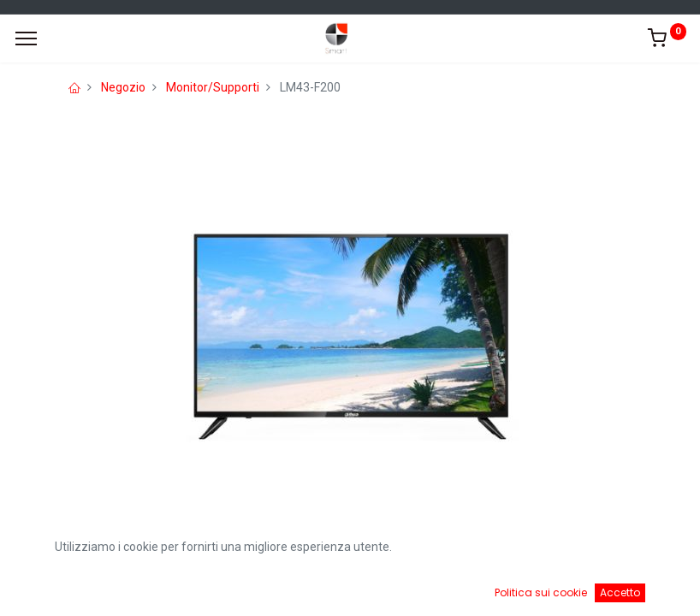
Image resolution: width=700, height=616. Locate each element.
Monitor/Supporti (213, 87)
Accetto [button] (620, 592)
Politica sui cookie (541, 592)
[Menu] (26, 38)
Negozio (123, 87)
